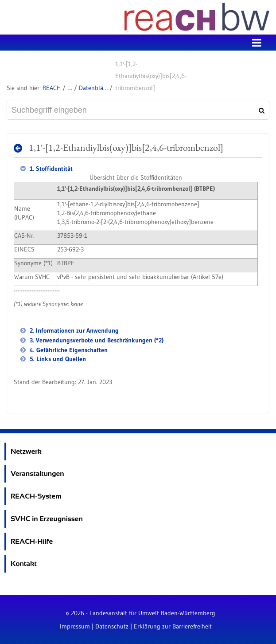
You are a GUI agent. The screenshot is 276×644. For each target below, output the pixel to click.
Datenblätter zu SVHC (93, 88)
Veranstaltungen (37, 473)
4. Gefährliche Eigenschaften (68, 350)
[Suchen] (260, 110)
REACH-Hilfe (32, 541)
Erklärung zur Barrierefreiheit (173, 626)
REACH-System (36, 496)
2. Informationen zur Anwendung (73, 330)
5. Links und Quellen (57, 359)
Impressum (75, 626)
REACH (52, 88)
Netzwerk (26, 451)
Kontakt (24, 563)
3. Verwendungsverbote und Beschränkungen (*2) (96, 340)
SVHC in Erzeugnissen (47, 519)
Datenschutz (112, 626)
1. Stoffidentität (50, 169)
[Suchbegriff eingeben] (138, 110)
